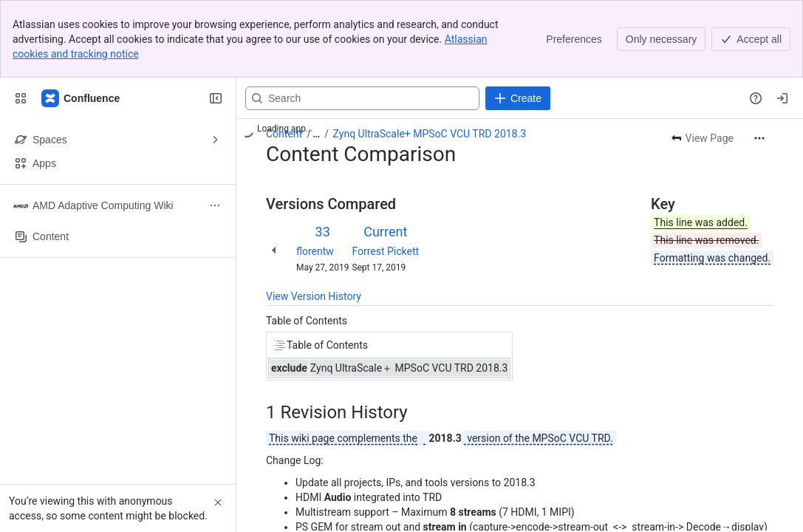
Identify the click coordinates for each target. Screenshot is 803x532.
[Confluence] (81, 98)
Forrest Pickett (385, 251)
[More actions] (759, 138)
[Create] (518, 98)
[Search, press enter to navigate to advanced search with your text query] (362, 98)
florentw (315, 251)
